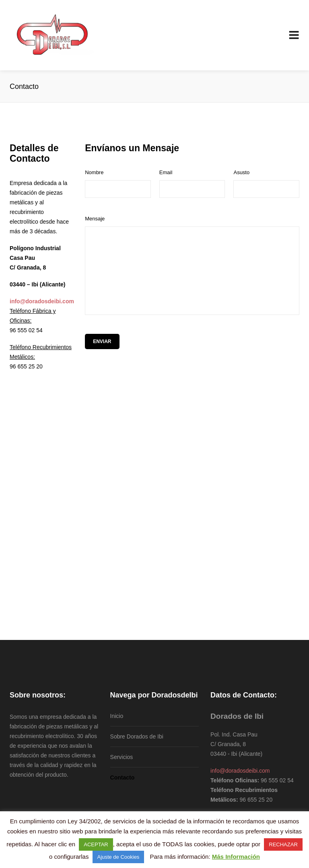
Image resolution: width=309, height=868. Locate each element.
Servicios (122, 757)
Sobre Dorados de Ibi (137, 736)
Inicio (117, 716)
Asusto (241, 172)
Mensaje (95, 219)
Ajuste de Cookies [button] (118, 857)
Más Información (236, 857)
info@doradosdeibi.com (240, 771)
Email (166, 172)
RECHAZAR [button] (283, 844)
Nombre (94, 172)
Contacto (123, 777)
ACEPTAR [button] (96, 844)
